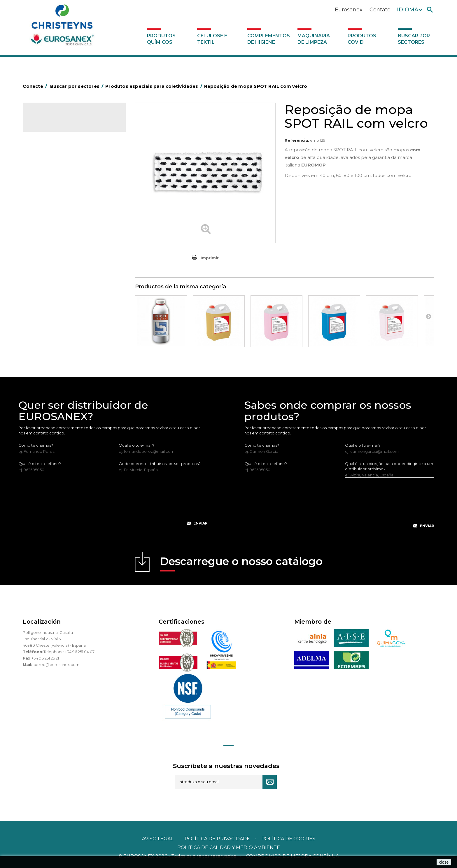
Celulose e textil (212, 39)
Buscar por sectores (414, 39)
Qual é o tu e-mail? (136, 445)
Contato (380, 10)
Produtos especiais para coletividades (59, 188)
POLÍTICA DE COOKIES (288, 839)
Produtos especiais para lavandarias (68, 246)
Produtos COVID (362, 39)
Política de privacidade (217, 839)
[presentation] (113, 504)
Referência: (297, 140)
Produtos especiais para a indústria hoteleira (66, 224)
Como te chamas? (36, 445)
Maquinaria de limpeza (314, 39)
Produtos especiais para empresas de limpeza (69, 206)
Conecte (36, 86)
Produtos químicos (161, 39)
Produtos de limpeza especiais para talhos (74, 175)
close (444, 862)
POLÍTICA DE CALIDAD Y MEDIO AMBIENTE (229, 847)
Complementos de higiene (269, 39)
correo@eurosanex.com (56, 664)
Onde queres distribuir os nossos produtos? (160, 464)
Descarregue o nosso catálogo (241, 563)
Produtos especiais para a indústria (67, 237)
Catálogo (50, 120)
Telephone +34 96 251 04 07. (69, 652)
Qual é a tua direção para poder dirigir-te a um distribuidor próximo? (389, 466)
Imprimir (210, 258)
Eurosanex (349, 10)
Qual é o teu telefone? (40, 464)
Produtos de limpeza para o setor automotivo (65, 161)
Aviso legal (158, 839)
